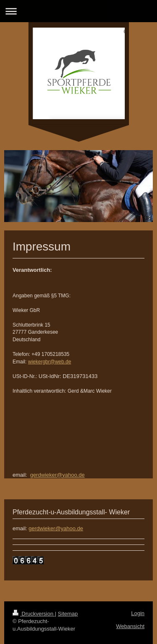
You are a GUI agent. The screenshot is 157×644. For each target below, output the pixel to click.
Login (138, 613)
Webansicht (130, 626)
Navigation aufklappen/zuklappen (78, 11)
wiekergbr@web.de (50, 362)
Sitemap (68, 614)
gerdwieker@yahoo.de (57, 475)
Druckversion (34, 614)
